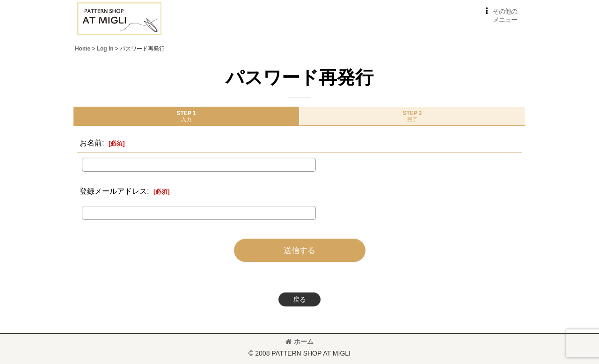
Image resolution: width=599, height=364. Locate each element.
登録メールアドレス (113, 191)
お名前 (91, 143)
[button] (500, 16)
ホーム (299, 342)
